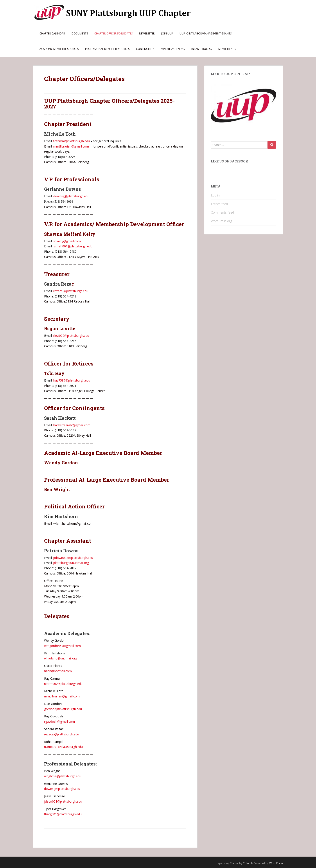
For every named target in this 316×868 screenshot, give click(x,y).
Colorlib (248, 863)
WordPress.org (221, 221)
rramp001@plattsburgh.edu (63, 747)
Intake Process (202, 49)
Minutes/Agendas (173, 49)
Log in (215, 195)
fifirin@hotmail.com (58, 671)
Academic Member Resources (59, 49)
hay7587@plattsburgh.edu (72, 380)
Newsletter (147, 33)
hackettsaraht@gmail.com (72, 425)
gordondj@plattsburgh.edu (63, 709)
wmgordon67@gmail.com (62, 646)
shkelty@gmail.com (67, 241)
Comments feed (222, 212)
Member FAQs (227, 49)
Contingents (145, 49)
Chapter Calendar (52, 33)
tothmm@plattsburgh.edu (72, 141)
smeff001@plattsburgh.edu (73, 246)
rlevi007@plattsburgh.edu (71, 336)
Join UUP (167, 33)
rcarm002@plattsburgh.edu (63, 684)
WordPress (276, 863)
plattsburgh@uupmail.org (71, 563)
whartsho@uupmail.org (61, 658)
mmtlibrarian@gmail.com (71, 146)
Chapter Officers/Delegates (113, 33)
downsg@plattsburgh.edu (71, 196)
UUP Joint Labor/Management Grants (206, 33)
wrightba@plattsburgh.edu (63, 776)
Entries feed (219, 204)
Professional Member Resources (107, 49)
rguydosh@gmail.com (59, 721)
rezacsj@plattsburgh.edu (71, 291)
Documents (80, 33)
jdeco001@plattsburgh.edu (63, 801)
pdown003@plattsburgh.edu (73, 558)
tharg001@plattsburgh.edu (63, 814)
